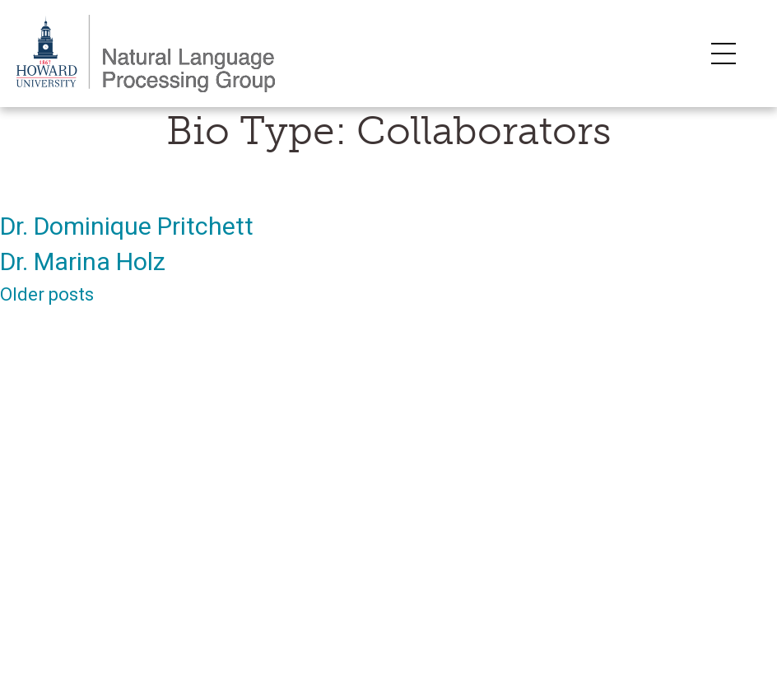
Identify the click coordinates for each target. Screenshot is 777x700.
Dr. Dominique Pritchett (127, 226)
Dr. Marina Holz (83, 261)
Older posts (47, 294)
